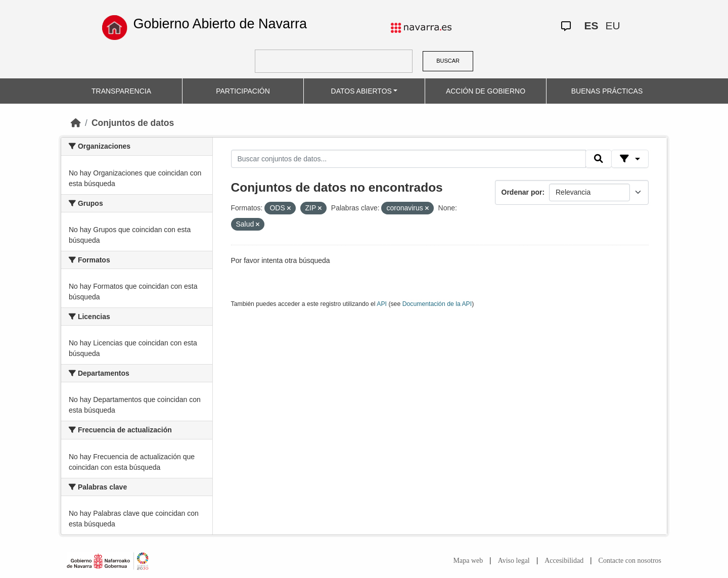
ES (591, 26)
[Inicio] (76, 123)
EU (612, 26)
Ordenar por (522, 192)
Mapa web (468, 561)
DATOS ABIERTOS (361, 91)
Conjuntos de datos (133, 123)
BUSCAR (448, 61)
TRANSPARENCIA (121, 91)
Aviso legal (514, 561)
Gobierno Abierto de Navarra (220, 24)
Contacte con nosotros (630, 561)
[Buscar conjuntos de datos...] (408, 159)
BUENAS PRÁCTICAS (607, 91)
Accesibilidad (564, 561)
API (382, 304)
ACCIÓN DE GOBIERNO (486, 91)
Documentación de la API (437, 304)
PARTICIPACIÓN (243, 91)
